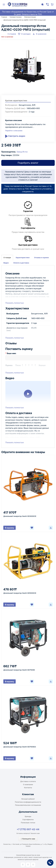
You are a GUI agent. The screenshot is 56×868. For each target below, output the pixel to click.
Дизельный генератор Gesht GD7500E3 (20, 747)
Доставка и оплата (28, 781)
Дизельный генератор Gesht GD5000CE (20, 593)
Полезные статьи (28, 823)
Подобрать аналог (28, 163)
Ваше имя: (12, 353)
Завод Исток (22, 152)
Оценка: (9, 365)
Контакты (28, 788)
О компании (28, 784)
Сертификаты (28, 819)
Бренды (28, 816)
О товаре (7, 257)
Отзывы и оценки (41, 257)
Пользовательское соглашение (28, 805)
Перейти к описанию (14, 131)
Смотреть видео (15, 136)
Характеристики (22, 257)
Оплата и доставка (21, 263)
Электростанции (30, 17)
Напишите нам (28, 839)
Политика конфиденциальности (28, 802)
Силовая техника (16, 17)
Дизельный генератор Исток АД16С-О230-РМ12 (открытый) (25, 20)
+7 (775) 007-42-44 (28, 829)
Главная (4, 17)
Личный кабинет (28, 799)
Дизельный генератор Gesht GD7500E (19, 670)
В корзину (10, 528)
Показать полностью (15, 303)
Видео (6, 263)
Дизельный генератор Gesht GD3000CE (20, 516)
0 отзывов (12, 34)
